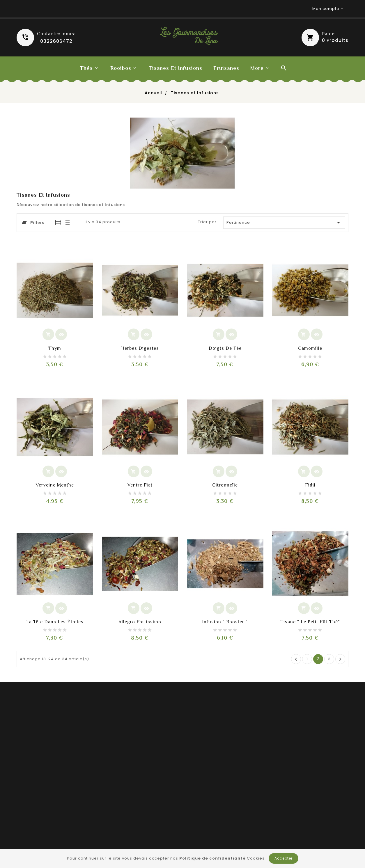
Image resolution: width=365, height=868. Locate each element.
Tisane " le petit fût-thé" (310, 622)
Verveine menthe (55, 485)
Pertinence (284, 223)
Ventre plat (140, 485)
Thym (55, 348)
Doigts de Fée (225, 348)
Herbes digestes (140, 348)
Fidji (310, 485)
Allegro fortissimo (140, 622)
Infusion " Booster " (225, 622)
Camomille (310, 348)
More (257, 68)
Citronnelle (225, 485)
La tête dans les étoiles (55, 622)
